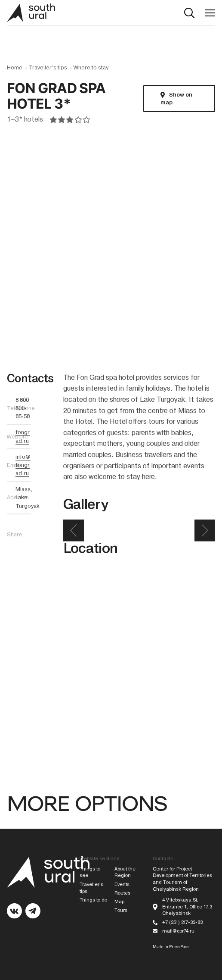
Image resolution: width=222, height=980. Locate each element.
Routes (122, 893)
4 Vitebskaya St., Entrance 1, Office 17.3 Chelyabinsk (187, 907)
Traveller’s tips (48, 68)
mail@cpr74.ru (178, 931)
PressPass (179, 947)
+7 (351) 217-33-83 (182, 922)
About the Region (125, 872)
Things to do (93, 900)
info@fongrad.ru (23, 465)
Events (122, 885)
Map (119, 902)
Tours (121, 910)
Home (15, 68)
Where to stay (91, 68)
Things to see (90, 872)
